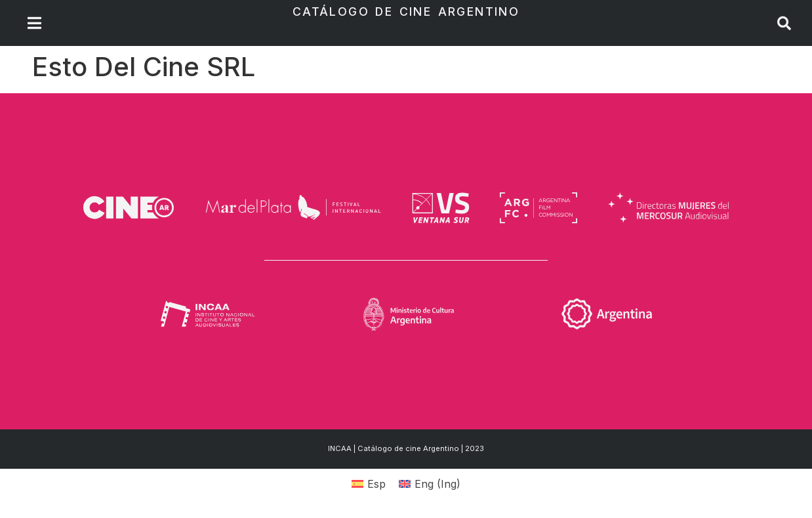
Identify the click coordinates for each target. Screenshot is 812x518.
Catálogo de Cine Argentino (406, 11)
